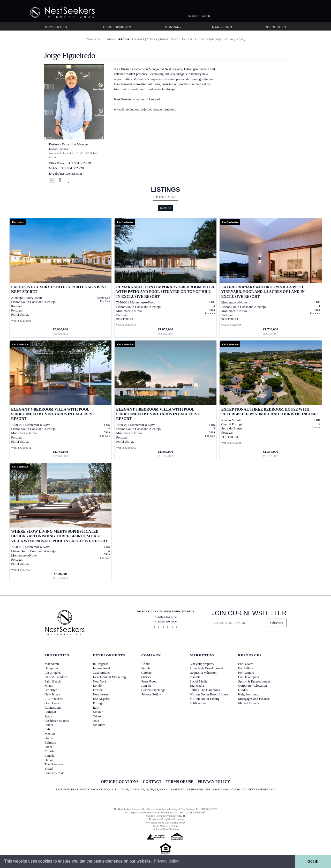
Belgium (50, 742)
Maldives (99, 725)
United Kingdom (56, 677)
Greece (49, 738)
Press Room (169, 39)
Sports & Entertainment (254, 681)
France (49, 725)
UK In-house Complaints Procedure (165, 819)
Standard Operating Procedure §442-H (165, 816)
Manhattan (52, 664)
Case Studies (101, 673)
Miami (49, 685)
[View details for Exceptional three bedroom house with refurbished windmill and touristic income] (271, 400)
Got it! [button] (313, 861)
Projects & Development (206, 668)
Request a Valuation (203, 673)
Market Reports (249, 703)
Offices (152, 39)
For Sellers (246, 668)
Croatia (49, 751)
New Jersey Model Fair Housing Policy (165, 823)
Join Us (187, 39)
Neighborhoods (249, 694)
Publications (198, 703)
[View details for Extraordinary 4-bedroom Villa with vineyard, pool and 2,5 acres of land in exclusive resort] (271, 278)
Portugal (165, 197)
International (101, 668)
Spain (48, 716)
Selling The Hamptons (205, 690)
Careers (138, 39)
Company (173, 27)
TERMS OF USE (179, 782)
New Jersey (52, 694)
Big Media (197, 685)
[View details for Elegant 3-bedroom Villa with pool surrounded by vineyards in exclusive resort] (166, 400)
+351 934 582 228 (78, 163)
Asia (96, 721)
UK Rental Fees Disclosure (165, 829)
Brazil (49, 769)
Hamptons (51, 668)
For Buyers (246, 664)
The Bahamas (54, 764)
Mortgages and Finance (254, 699)
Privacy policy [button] (167, 861)
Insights (195, 677)
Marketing (222, 27)
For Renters (246, 673)
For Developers (249, 677)
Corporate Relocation (253, 685)
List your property (202, 664)
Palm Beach (52, 681)
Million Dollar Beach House (209, 694)
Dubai (49, 760)
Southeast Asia (54, 773)
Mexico (50, 734)
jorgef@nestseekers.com (66, 173)
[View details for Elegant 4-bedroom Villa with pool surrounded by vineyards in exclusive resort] (61, 400)
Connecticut (53, 707)
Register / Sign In (200, 16)
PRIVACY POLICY (214, 782)
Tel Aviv (99, 716)
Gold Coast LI (54, 703)
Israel (48, 747)
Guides (243, 690)
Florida (98, 690)
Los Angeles (53, 673)
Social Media (199, 681)
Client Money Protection (165, 826)
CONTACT (152, 782)
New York (100, 681)
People (124, 39)
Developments (117, 27)
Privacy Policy (235, 39)
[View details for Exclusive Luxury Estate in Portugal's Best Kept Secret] (61, 278)
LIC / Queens (54, 699)
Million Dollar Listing (205, 699)
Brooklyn (51, 690)
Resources (275, 27)
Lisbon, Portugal (59, 149)
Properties (56, 27)
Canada (50, 756)
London (98, 685)
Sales (165, 208)
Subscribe (276, 623)
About (111, 39)
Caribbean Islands (57, 721)
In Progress (100, 664)
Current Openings (209, 39)
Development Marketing (109, 677)
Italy (48, 729)
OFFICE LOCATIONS (120, 782)
